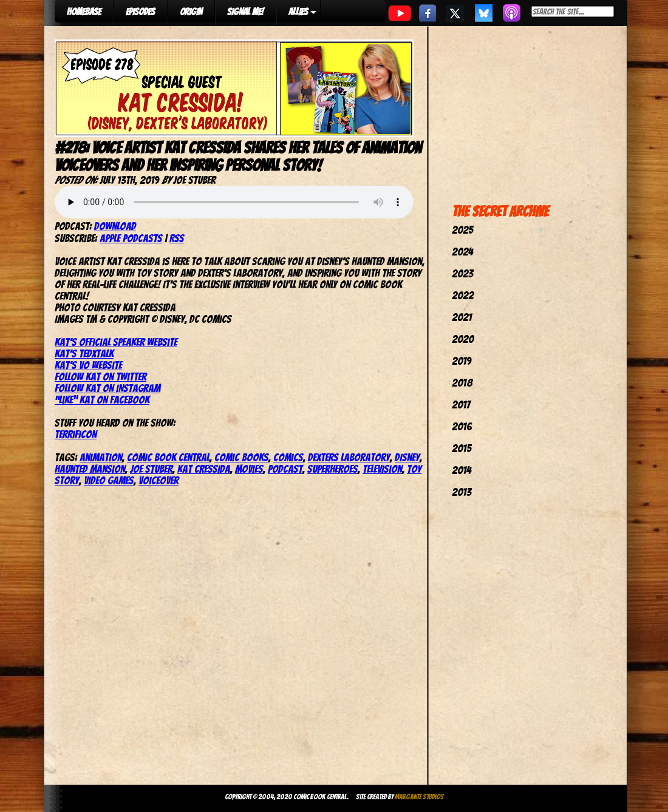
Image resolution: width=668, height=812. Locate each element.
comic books (241, 457)
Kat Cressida (204, 469)
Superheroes (332, 469)
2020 (463, 339)
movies (249, 469)
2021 (462, 317)
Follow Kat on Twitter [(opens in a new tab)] (101, 377)
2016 (462, 426)
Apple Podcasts (131, 238)
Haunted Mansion (90, 469)
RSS (177, 238)
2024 (462, 252)
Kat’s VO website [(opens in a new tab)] (88, 365)
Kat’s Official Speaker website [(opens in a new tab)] (116, 342)
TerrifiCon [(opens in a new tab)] (76, 434)
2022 (463, 295)
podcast (285, 469)
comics (288, 457)
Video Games (109, 480)
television (382, 469)
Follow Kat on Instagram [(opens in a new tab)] (107, 388)
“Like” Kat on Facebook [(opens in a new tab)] (102, 400)
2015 (462, 448)
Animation (101, 457)
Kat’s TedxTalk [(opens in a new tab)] (84, 354)
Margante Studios (419, 797)
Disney (407, 457)
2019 (462, 361)
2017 (461, 404)
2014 (462, 470)
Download (115, 226)
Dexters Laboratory (349, 457)
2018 (462, 383)
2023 (462, 273)
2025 (462, 230)
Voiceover (158, 480)
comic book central (168, 457)
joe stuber (151, 469)
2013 (462, 492)
